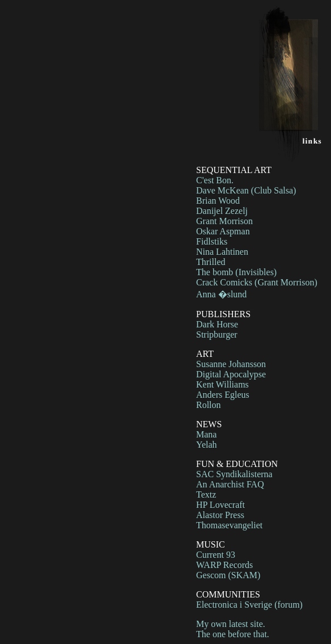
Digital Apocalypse (231, 374)
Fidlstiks (212, 241)
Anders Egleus (223, 395)
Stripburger (217, 334)
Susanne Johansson (231, 364)
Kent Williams (222, 384)
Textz (206, 494)
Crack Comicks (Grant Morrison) (257, 282)
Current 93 (216, 555)
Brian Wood (218, 201)
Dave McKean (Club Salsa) (246, 190)
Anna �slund (221, 294)
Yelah (207, 445)
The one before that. (233, 634)
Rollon (209, 405)
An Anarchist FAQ (230, 484)
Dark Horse (217, 324)
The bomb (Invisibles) (236, 272)
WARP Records (224, 565)
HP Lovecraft (220, 505)
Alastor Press (220, 515)
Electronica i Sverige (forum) (249, 605)
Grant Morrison (224, 221)
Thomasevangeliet (229, 525)
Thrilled (211, 262)
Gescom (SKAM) (228, 575)
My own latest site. (231, 624)
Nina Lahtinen (222, 252)
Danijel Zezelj (222, 211)
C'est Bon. (215, 180)
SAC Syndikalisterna (234, 474)
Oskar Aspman (223, 231)
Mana (206, 434)
